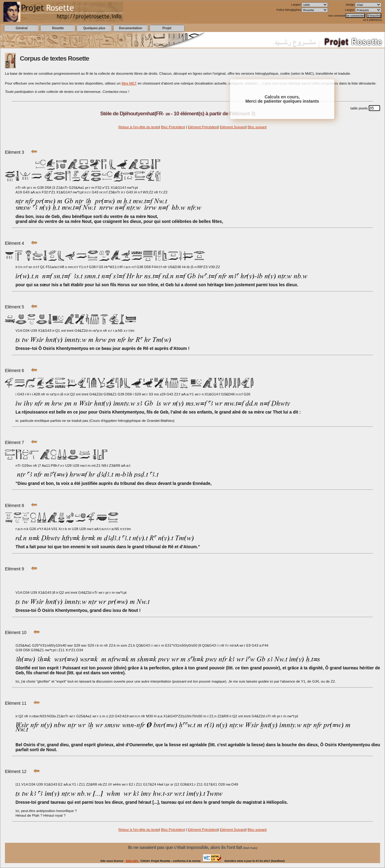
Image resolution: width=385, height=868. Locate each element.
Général (22, 28)
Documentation (131, 28)
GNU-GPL (132, 861)
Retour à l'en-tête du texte (139, 127)
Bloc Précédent (173, 127)
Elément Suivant (233, 127)
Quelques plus (94, 28)
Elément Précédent (203, 127)
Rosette (58, 28)
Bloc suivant (257, 127)
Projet (167, 28)
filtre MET (129, 83)
